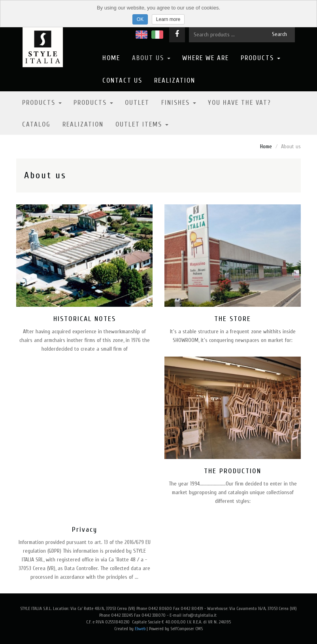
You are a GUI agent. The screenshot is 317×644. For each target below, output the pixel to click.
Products (260, 58)
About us (151, 58)
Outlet (137, 103)
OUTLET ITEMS (142, 124)
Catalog (36, 124)
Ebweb (140, 629)
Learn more (168, 19)
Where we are (206, 58)
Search (279, 34)
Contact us (122, 80)
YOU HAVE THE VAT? (240, 103)
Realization (175, 80)
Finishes (179, 103)
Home (111, 58)
